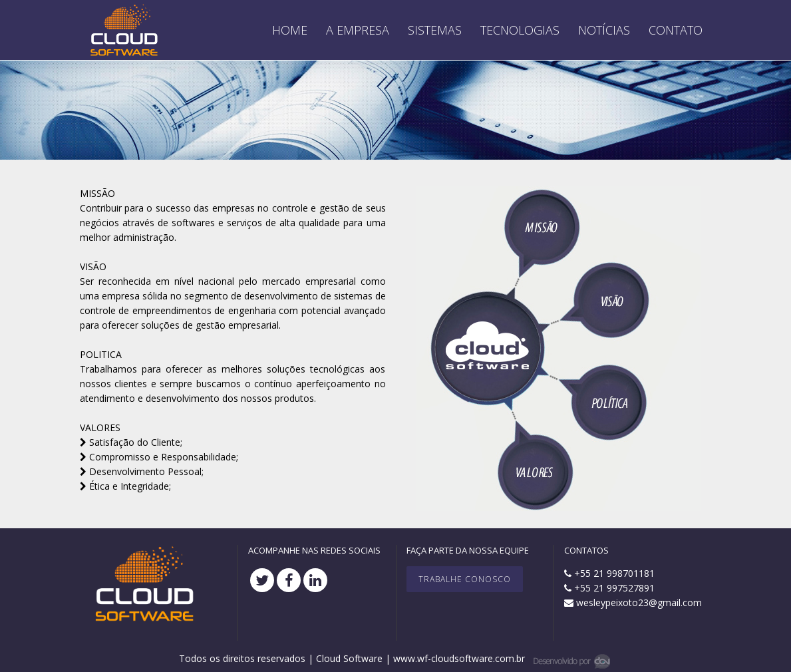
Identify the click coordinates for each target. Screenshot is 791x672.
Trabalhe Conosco (465, 579)
